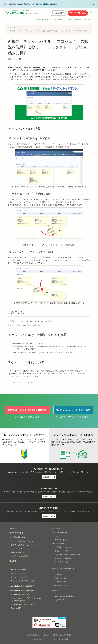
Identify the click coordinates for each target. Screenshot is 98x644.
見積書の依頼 (60, 543)
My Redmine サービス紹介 (21, 594)
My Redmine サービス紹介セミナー (68, 555)
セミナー (88, 19)
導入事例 (58, 19)
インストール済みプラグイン (22, 556)
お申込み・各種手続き (18, 570)
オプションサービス (18, 549)
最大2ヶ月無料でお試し (78, 13)
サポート (68, 19)
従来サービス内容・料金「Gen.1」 (24, 545)
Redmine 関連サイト (19, 608)
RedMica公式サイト (62, 585)
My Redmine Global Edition (65, 596)
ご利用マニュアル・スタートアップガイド (70, 547)
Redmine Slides (60, 582)
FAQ (56, 536)
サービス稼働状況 (61, 532)
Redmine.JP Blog (61, 578)
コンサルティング (61, 562)
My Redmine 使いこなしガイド (22, 586)
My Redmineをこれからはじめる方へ (25, 604)
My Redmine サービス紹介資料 (22, 590)
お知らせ (17, 27)
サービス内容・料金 (44, 19)
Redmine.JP (59, 574)
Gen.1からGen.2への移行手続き (23, 581)
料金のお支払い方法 (18, 552)
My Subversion (60, 600)
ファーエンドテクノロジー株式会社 (55, 639)
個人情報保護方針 (33, 635)
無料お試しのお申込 (18, 573)
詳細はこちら (49, 477)
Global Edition (50, 4)
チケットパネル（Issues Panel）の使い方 (24, 325)
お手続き (78, 19)
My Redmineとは (16, 533)
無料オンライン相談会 (63, 558)
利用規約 (46, 635)
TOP (10, 27)
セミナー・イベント (62, 551)
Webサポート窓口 (61, 540)
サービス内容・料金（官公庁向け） (24, 541)
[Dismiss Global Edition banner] (93, 4)
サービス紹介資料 (58, 13)
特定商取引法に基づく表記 (62, 635)
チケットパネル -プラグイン (23, 382)
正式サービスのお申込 (19, 577)
